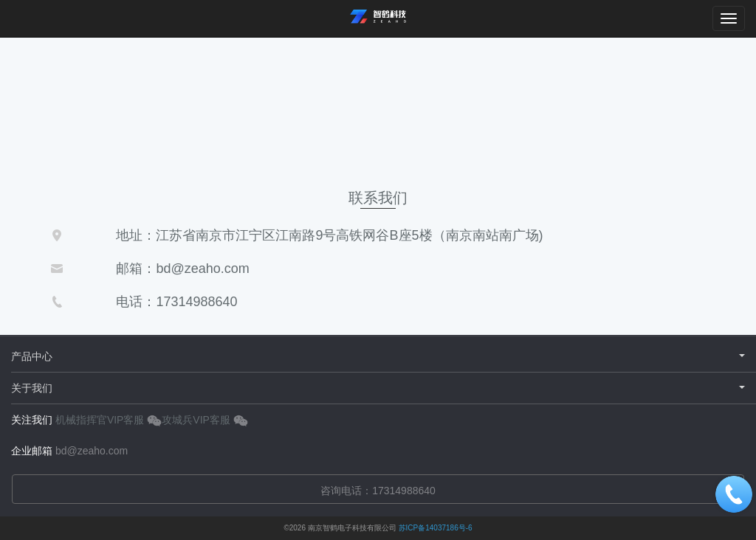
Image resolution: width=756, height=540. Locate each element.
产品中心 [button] (378, 356)
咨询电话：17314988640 (378, 491)
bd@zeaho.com (92, 451)
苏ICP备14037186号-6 (436, 528)
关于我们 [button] (378, 388)
